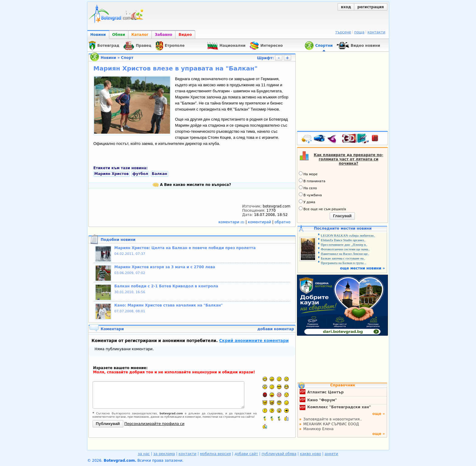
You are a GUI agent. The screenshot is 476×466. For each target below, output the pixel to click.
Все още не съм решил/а (322, 209)
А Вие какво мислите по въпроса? (192, 185)
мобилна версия (216, 454)
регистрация (371, 7)
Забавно (163, 35)
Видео (185, 35)
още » (379, 414)
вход (346, 7)
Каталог (140, 35)
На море (308, 174)
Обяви (119, 35)
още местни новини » (362, 268)
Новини (98, 35)
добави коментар (276, 329)
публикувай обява (279, 454)
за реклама (164, 454)
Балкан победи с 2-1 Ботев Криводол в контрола (166, 286)
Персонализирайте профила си (155, 424)
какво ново (311, 454)
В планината (312, 181)
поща (359, 32)
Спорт (127, 58)
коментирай (260, 222)
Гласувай (342, 216)
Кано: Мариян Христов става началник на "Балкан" (169, 305)
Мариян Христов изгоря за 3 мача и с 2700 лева (165, 267)
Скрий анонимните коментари (254, 341)
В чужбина (310, 195)
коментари (232, 222)
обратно (283, 222)
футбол (140, 174)
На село (308, 188)
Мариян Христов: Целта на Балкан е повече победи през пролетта (185, 248)
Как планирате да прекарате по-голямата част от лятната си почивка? (349, 159)
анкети (331, 454)
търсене (343, 32)
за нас (144, 454)
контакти (376, 32)
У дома (307, 202)
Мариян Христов (112, 174)
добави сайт (246, 454)
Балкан (160, 174)
